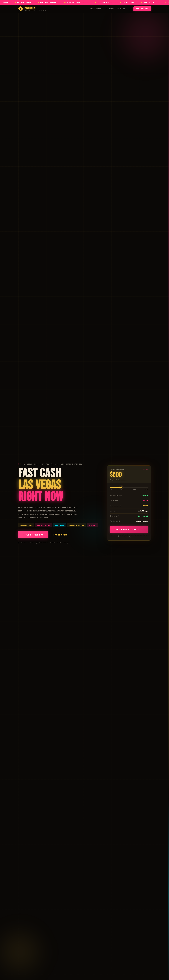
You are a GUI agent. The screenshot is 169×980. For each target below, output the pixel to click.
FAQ (130, 9)
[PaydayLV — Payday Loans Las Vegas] (32, 9)
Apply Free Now (142, 9)
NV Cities (121, 9)
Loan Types (109, 9)
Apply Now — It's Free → (129, 529)
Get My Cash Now (33, 535)
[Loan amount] (129, 487)
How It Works (96, 9)
